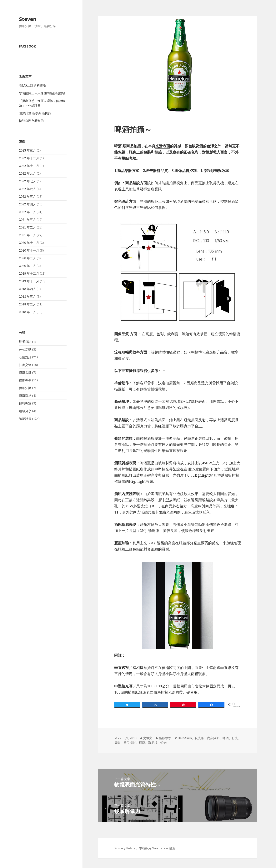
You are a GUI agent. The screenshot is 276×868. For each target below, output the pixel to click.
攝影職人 (213, 152)
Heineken (185, 738)
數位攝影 (130, 743)
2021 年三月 (28, 220)
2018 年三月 (28, 297)
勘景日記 (25, 342)
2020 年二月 (28, 258)
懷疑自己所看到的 (31, 121)
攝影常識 (25, 373)
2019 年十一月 (29, 281)
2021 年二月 (28, 227)
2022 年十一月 (29, 166)
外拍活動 (25, 349)
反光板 (199, 738)
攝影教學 (25, 380)
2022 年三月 (28, 212)
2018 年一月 (28, 312)
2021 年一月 (28, 235)
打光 (235, 738)
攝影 (117, 743)
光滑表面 (163, 146)
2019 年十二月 (29, 273)
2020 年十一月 (29, 250)
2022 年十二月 (29, 158)
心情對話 (25, 357)
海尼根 (153, 743)
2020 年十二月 (29, 243)
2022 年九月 (28, 173)
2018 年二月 (28, 304)
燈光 (163, 743)
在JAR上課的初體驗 (32, 85)
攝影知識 (25, 388)
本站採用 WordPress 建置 (157, 848)
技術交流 (25, 365)
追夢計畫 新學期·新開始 (35, 113)
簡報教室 (25, 403)
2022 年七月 (28, 181)
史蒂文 (148, 738)
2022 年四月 (28, 204)
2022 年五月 (28, 197)
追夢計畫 (25, 419)
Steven (28, 19)
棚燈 (142, 743)
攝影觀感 (25, 396)
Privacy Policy (125, 848)
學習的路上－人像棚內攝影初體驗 (42, 93)
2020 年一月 (28, 266)
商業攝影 (213, 738)
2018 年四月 (28, 289)
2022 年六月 (28, 189)
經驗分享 (25, 411)
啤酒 (226, 738)
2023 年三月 (28, 150)
